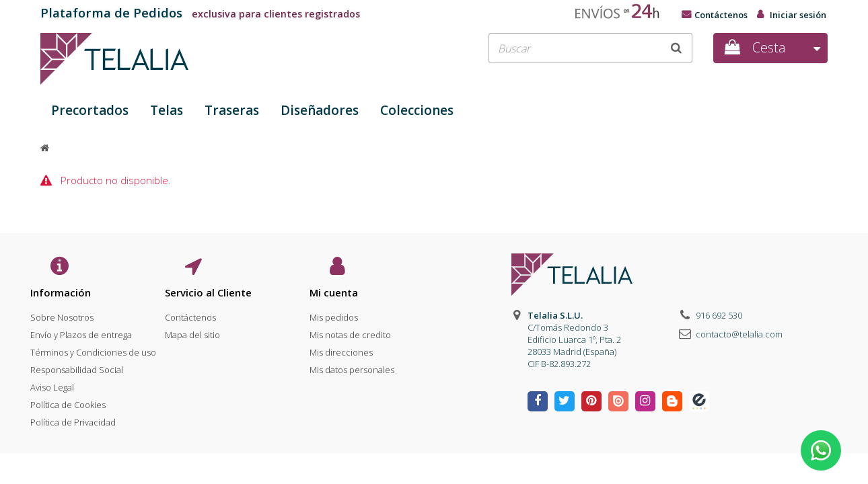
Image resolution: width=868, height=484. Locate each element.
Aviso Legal (52, 384)
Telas (167, 110)
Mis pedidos (334, 314)
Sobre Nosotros (62, 314)
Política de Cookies (68, 401)
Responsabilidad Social (77, 366)
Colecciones (417, 110)
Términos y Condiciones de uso (93, 349)
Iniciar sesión (798, 15)
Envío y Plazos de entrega (81, 331)
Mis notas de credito (350, 331)
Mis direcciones (341, 349)
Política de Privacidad (73, 419)
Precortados (90, 110)
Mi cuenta (334, 292)
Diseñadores (320, 110)
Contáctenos (721, 15)
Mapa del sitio (192, 331)
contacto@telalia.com (739, 334)
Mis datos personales (352, 366)
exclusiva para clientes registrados (200, 14)
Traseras (232, 110)
